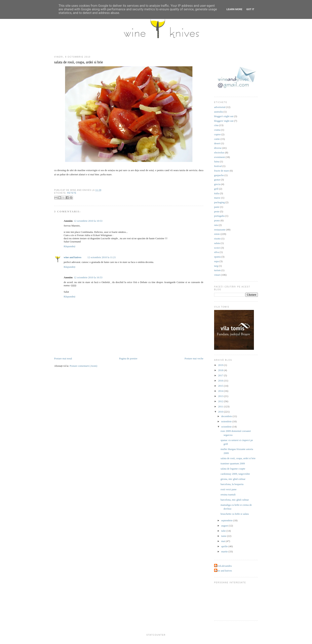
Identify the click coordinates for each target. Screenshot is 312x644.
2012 (221, 401)
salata (217, 243)
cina (216, 125)
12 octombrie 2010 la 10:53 (88, 221)
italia (217, 193)
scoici (217, 248)
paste (217, 207)
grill (216, 189)
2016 (221, 381)
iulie (224, 531)
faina (217, 161)
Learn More (234, 9)
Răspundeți (70, 246)
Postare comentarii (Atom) (83, 366)
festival (218, 166)
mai (224, 541)
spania (217, 257)
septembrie (227, 520)
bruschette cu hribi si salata (235, 514)
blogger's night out (224, 116)
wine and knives (73, 257)
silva (217, 252)
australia (218, 112)
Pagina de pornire (128, 358)
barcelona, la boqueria (232, 484)
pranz (217, 220)
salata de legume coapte (233, 469)
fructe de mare (222, 171)
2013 (221, 396)
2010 (221, 412)
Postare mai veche (194, 358)
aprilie (225, 546)
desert (217, 143)
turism (217, 270)
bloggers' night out (224, 121)
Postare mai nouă (63, 358)
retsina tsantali (228, 495)
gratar (217, 180)
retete (72, 193)
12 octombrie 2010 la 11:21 (102, 257)
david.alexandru (223, 566)
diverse (218, 148)
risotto (217, 239)
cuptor (217, 134)
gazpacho (219, 175)
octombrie (227, 427)
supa (216, 261)
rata (216, 225)
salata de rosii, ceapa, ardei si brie (78, 62)
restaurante (220, 230)
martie (225, 551)
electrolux (219, 152)
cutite (217, 139)
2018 (221, 370)
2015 (221, 386)
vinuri (217, 275)
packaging (219, 202)
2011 (221, 406)
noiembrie (227, 421)
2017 (221, 375)
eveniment (219, 157)
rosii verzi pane (228, 489)
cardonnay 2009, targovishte (235, 474)
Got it (250, 9)
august (225, 526)
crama (217, 130)
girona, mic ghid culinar (233, 479)
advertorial (220, 107)
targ (216, 266)
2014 (221, 391)
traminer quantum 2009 (233, 463)
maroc (217, 198)
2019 (221, 365)
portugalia (219, 216)
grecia (217, 184)
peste (217, 211)
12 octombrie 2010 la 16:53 (88, 277)
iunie (224, 536)
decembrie (227, 416)
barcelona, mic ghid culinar (235, 500)
